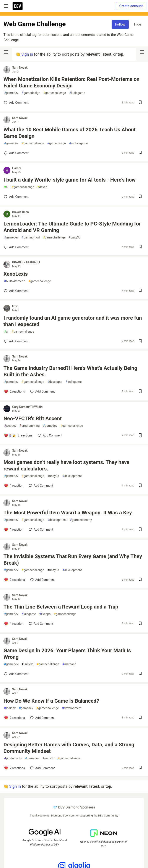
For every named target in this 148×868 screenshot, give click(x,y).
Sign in (27, 54)
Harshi (17, 168)
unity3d (75, 238)
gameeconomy (81, 520)
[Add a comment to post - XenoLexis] (16, 291)
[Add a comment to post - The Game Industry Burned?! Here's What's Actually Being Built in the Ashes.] (14, 391)
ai (6, 187)
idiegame (29, 614)
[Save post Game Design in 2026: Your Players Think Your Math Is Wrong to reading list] (140, 674)
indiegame (77, 93)
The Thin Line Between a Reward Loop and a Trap (61, 607)
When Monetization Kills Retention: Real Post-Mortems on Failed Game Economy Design (72, 82)
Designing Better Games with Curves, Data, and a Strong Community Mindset (69, 748)
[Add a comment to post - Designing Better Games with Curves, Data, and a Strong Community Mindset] (14, 768)
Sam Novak (20, 68)
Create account (131, 6)
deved (42, 187)
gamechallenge (55, 93)
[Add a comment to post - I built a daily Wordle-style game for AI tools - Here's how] (16, 197)
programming (30, 426)
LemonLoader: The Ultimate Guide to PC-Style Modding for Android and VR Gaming (72, 227)
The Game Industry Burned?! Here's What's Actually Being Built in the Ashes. (70, 371)
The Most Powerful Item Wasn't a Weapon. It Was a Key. (68, 513)
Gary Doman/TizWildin (27, 407)
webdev (10, 426)
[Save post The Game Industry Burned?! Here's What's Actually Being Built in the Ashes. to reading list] (140, 392)
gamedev (11, 93)
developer (55, 382)
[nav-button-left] (6, 52)
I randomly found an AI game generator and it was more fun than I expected (73, 321)
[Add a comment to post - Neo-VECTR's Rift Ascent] (18, 435)
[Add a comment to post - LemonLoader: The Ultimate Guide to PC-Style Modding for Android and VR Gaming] (16, 247)
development (72, 476)
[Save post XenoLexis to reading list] (140, 291)
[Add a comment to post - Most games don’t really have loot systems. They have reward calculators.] (14, 486)
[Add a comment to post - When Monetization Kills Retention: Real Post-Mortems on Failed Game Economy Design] (16, 103)
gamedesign (31, 93)
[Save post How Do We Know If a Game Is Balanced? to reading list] (140, 718)
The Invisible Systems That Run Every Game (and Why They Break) (73, 560)
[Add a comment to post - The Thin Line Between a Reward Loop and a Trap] (14, 624)
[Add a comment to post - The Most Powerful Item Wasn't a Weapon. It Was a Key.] (14, 530)
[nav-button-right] (142, 52)
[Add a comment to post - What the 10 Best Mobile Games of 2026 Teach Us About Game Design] (16, 153)
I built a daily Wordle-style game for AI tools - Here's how (70, 180)
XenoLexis (16, 274)
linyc (15, 306)
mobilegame (78, 143)
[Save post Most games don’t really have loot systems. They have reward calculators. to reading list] (140, 486)
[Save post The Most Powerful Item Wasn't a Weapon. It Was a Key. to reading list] (140, 530)
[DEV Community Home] (18, 6)
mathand (69, 664)
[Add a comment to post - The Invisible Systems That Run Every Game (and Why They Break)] (14, 580)
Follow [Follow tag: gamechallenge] (120, 24)
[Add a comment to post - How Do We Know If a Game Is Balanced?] (14, 718)
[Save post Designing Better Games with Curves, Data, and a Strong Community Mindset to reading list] (140, 768)
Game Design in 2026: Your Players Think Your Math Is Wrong (67, 654)
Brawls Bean (20, 212)
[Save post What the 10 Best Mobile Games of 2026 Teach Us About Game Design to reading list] (140, 153)
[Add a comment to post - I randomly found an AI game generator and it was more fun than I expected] (16, 341)
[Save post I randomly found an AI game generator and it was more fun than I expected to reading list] (140, 341)
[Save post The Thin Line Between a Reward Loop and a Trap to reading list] (140, 624)
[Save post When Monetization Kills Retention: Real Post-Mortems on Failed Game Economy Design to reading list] (140, 103)
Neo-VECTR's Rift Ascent (33, 419)
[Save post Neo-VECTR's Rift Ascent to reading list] (140, 436)
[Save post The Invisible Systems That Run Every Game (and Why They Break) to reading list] (140, 580)
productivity (13, 758)
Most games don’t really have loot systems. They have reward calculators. (67, 465)
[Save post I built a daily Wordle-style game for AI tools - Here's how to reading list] (140, 197)
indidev (10, 708)
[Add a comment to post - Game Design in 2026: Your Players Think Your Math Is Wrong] (16, 674)
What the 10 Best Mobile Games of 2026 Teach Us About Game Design (70, 133)
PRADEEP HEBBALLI (26, 262)
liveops (45, 614)
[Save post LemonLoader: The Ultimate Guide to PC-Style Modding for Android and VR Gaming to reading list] (140, 247)
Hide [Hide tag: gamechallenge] (137, 24)
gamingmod (31, 238)
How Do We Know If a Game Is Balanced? (51, 701)
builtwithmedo (15, 281)
